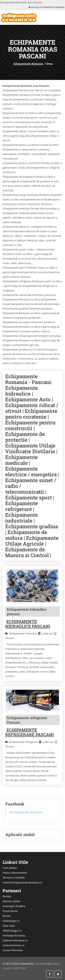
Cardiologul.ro (11, 921)
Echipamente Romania (28, 64)
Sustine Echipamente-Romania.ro (22, 882)
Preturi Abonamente (15, 873)
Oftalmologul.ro (12, 931)
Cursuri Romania (13, 950)
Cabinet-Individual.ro (15, 940)
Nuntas (7, 896)
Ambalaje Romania (14, 935)
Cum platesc (10, 868)
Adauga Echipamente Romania (47, 7)
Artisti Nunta (10, 911)
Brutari (7, 916)
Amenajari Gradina (14, 906)
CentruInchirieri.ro (14, 945)
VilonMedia (41, 964)
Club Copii (9, 926)
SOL (24, 968)
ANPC (17, 968)
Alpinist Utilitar (12, 901)
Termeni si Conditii (14, 878)
